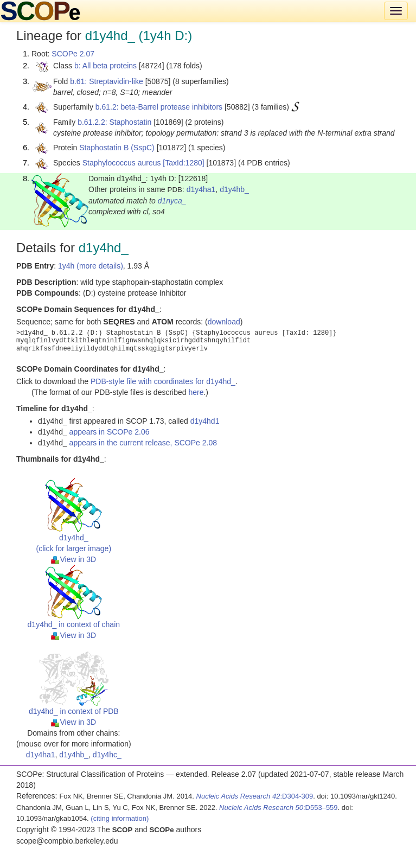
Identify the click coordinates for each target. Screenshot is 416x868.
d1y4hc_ (107, 755)
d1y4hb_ (234, 189)
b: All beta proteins (105, 66)
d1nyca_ (172, 201)
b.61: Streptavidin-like (107, 81)
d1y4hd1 (205, 421)
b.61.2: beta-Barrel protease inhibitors (159, 107)
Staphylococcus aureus (122, 163)
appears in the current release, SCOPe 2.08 (143, 443)
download (224, 322)
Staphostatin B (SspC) (117, 148)
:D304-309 (255, 796)
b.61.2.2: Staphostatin (114, 122)
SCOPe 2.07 (73, 54)
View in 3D (73, 559)
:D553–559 (279, 808)
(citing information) (120, 818)
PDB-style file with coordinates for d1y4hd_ (163, 381)
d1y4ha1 (201, 189)
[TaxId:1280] (183, 163)
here (196, 392)
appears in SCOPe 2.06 (110, 432)
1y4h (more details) (91, 266)
